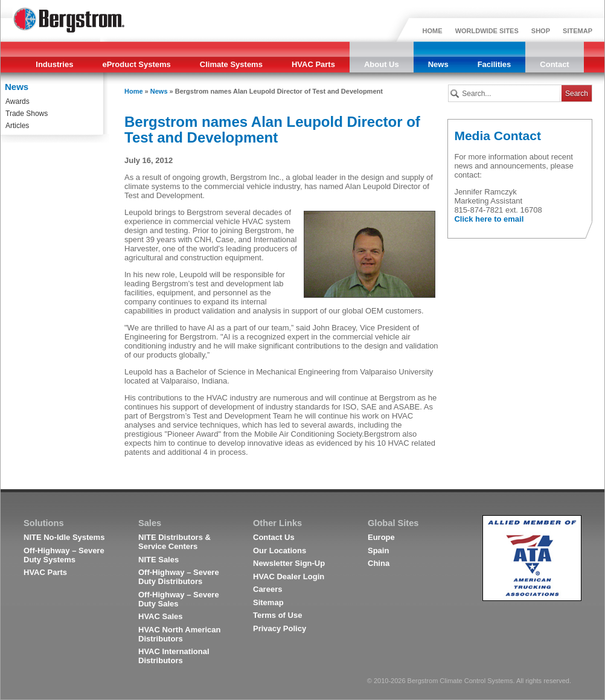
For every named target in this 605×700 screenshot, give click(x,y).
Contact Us (274, 537)
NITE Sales (158, 560)
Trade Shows (27, 114)
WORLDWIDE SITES (487, 31)
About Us (382, 64)
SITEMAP (578, 31)
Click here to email (489, 219)
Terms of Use (277, 615)
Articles (17, 126)
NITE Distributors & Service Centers (174, 542)
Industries (54, 64)
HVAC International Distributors (174, 656)
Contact (554, 64)
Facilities (495, 64)
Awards (18, 101)
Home (134, 91)
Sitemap (268, 602)
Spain (378, 551)
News (438, 64)
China (379, 563)
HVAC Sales (160, 616)
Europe (381, 537)
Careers (267, 589)
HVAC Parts (313, 64)
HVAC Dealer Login (289, 576)
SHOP (541, 31)
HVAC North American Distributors (180, 634)
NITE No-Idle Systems (64, 537)
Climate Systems (231, 64)
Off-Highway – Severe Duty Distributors (179, 577)
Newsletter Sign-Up (289, 563)
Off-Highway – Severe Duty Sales (179, 599)
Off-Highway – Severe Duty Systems (64, 555)
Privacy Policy (280, 628)
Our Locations (280, 551)
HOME (433, 31)
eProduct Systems (136, 64)
